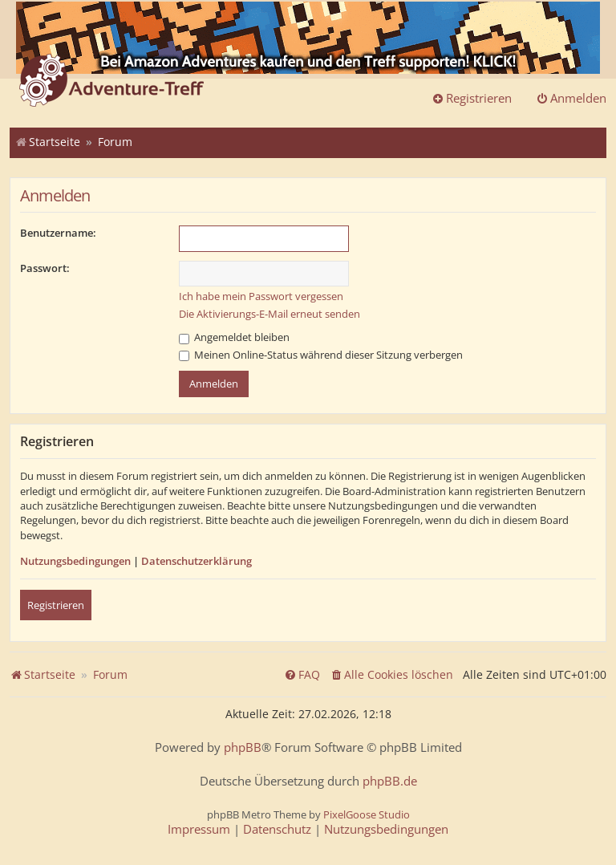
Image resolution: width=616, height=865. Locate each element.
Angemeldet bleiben (234, 337)
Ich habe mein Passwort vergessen (261, 296)
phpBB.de (390, 781)
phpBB (243, 747)
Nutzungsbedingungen (75, 561)
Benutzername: (58, 233)
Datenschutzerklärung (197, 561)
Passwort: (45, 268)
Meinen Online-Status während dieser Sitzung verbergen (321, 355)
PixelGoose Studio (367, 814)
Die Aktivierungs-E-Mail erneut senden (269, 314)
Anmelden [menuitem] (571, 98)
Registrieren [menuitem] (472, 98)
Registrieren (56, 605)
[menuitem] (391, 675)
